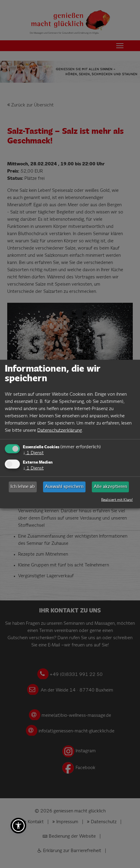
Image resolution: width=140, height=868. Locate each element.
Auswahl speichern (64, 487)
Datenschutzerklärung (60, 430)
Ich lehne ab (23, 487)
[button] (18, 826)
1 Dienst (33, 453)
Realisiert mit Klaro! (117, 500)
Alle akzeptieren (110, 487)
